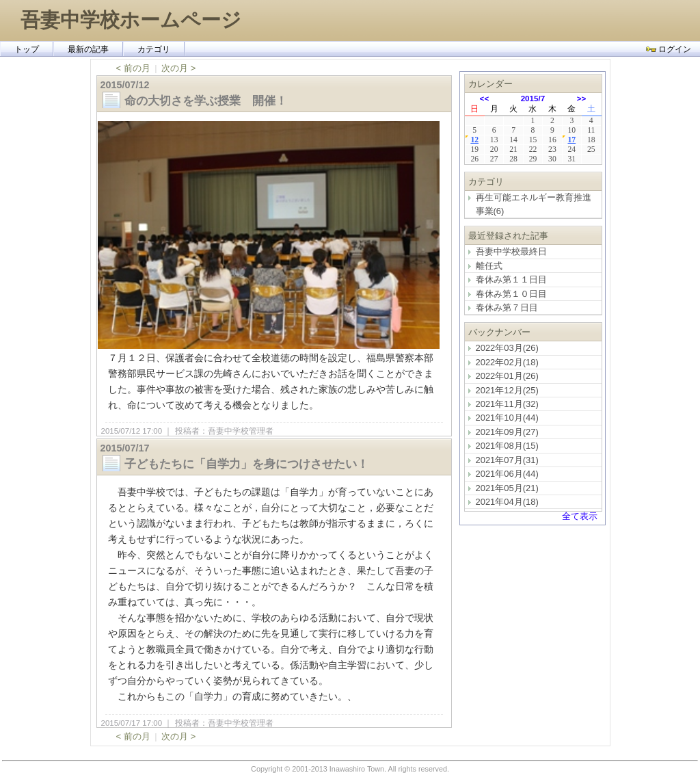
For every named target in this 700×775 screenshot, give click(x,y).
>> (582, 98)
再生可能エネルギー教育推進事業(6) (534, 204)
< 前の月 (133, 68)
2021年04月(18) (507, 502)
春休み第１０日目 (511, 294)
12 (474, 140)
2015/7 (533, 98)
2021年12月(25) (507, 390)
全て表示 (580, 516)
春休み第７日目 (507, 307)
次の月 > (178, 68)
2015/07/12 (125, 85)
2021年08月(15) (507, 446)
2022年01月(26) (507, 376)
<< (485, 98)
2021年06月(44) (507, 474)
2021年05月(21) (507, 488)
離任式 (489, 266)
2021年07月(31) (507, 460)
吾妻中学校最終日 (511, 251)
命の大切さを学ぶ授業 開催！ (212, 101)
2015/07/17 (125, 448)
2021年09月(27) (507, 432)
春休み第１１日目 (511, 279)
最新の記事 (88, 49)
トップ (27, 49)
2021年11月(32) (507, 404)
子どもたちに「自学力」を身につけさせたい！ (246, 464)
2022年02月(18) (507, 362)
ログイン (669, 49)
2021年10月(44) (507, 418)
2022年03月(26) (507, 348)
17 (571, 140)
